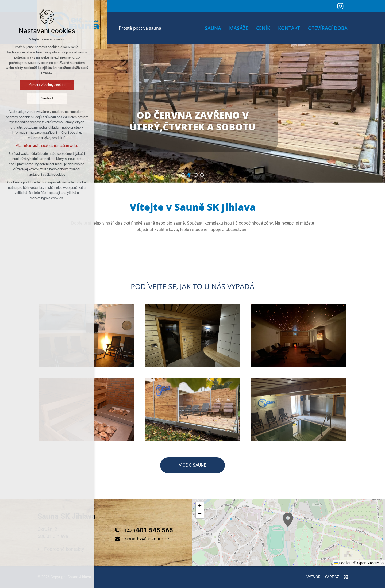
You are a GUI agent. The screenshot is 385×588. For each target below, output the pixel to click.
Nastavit (47, 98)
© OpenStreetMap (369, 563)
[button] (200, 506)
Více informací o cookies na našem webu (47, 146)
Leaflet (342, 563)
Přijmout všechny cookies (47, 85)
